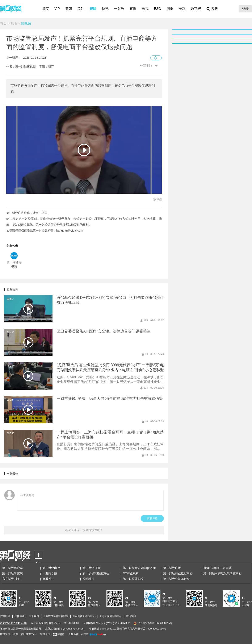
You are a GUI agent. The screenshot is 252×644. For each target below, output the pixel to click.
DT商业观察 (131, 573)
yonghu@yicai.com (73, 629)
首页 (46, 9)
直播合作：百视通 (79, 634)
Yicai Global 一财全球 (217, 568)
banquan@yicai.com (70, 231)
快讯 (105, 9)
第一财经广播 (172, 568)
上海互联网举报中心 (111, 616)
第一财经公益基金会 (176, 579)
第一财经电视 (51, 568)
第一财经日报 (91, 568)
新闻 (69, 9)
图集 (170, 9)
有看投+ (48, 579)
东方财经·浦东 (11, 579)
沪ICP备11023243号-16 (13, 623)
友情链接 (131, 616)
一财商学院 (50, 573)
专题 (182, 9)
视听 (93, 9)
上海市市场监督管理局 (56, 616)
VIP (57, 9)
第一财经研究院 (12, 573)
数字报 (196, 9)
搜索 (214, 9)
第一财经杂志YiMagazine (139, 568)
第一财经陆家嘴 (133, 579)
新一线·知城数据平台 (96, 573)
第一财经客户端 (12, 568)
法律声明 (20, 616)
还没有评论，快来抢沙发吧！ (84, 530)
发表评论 (152, 518)
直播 (133, 9)
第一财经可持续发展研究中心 (222, 573)
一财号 (119, 9)
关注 (81, 9)
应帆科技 (88, 579)
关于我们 (34, 616)
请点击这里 (40, 213)
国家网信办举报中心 (84, 616)
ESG (157, 9)
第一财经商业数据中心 (178, 573)
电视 (145, 9)
